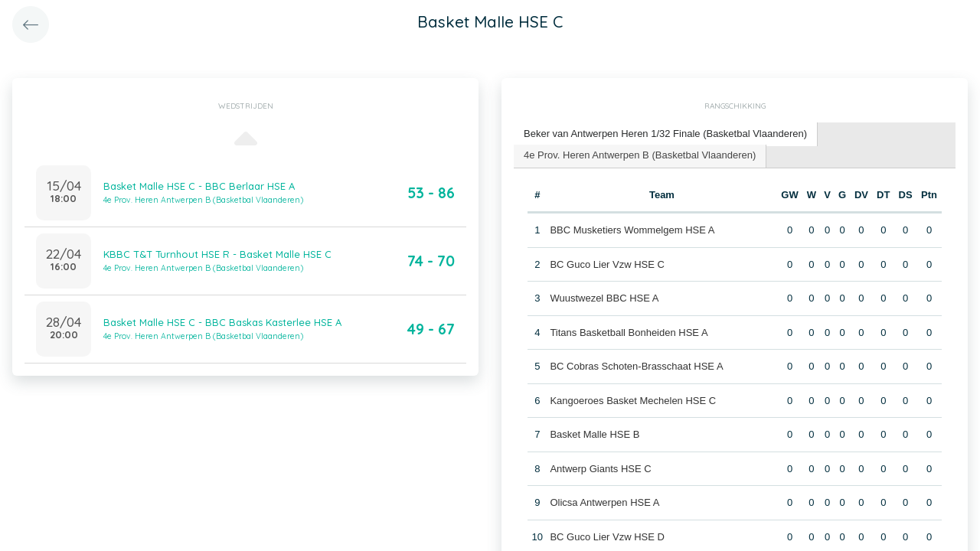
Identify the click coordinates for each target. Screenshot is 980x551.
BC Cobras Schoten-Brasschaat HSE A (636, 366)
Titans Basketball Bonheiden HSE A (629, 333)
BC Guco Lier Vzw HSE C (607, 264)
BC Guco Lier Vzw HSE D (607, 537)
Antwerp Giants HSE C (600, 469)
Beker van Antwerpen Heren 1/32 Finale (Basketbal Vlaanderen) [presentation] (665, 134)
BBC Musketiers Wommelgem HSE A (632, 230)
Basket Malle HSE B (595, 434)
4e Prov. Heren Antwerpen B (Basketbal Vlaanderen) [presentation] (640, 155)
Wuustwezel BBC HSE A (604, 298)
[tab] (666, 134)
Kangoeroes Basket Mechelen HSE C (633, 401)
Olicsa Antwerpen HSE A (604, 502)
